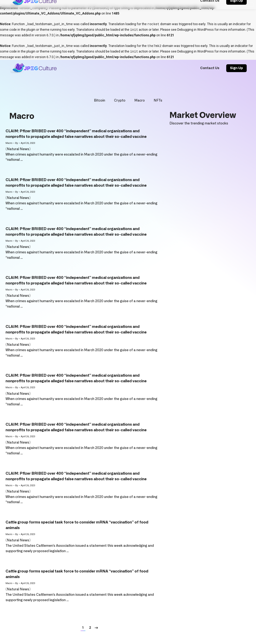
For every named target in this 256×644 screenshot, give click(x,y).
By (17, 143)
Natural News (18, 149)
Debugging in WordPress (196, 30)
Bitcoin (100, 101)
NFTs (158, 101)
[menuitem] (210, 68)
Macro (140, 101)
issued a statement (91, 546)
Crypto (120, 101)
